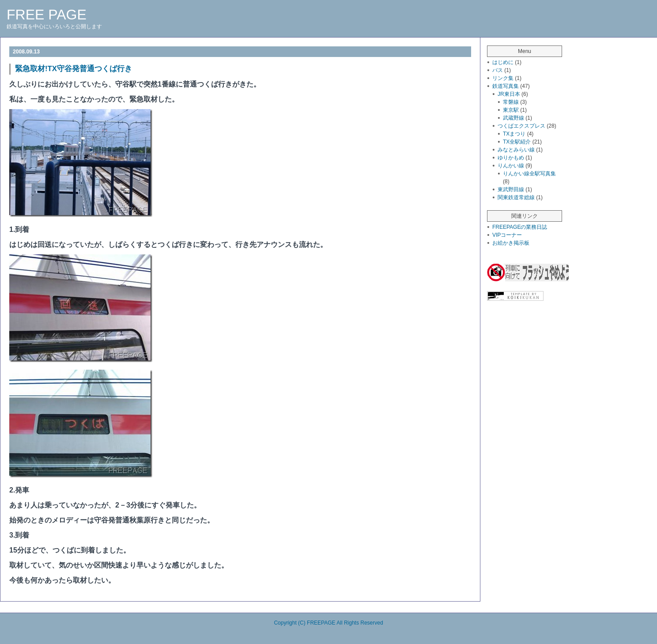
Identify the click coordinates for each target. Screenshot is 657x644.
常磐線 (511, 102)
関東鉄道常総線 (516, 197)
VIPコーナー (507, 235)
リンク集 (503, 78)
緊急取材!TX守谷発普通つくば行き (74, 69)
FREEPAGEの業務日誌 (520, 227)
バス (498, 70)
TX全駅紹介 (517, 142)
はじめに (503, 62)
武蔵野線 (514, 118)
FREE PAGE (47, 15)
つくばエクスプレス (521, 126)
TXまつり (514, 134)
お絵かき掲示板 (511, 243)
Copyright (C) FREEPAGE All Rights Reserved (328, 623)
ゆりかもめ (511, 158)
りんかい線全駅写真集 (529, 174)
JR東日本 (509, 94)
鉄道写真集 (506, 86)
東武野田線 (511, 189)
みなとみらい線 (516, 150)
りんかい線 (511, 166)
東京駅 (511, 110)
